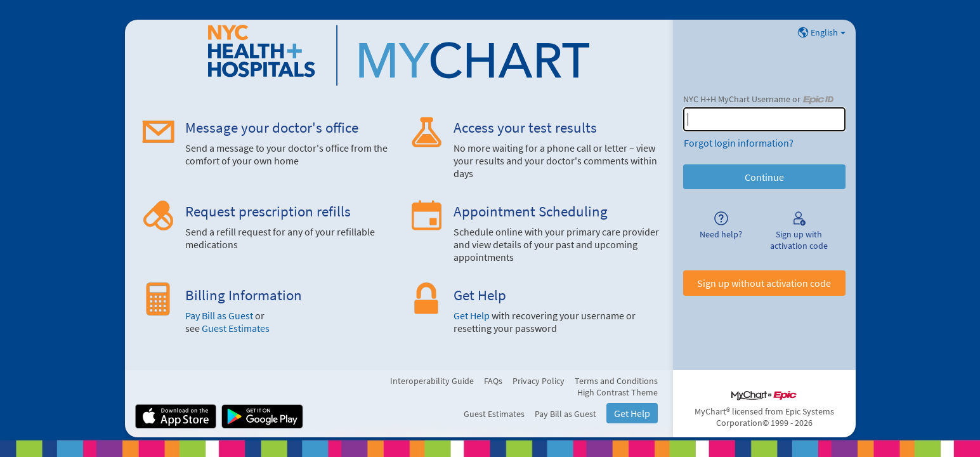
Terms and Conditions (616, 381)
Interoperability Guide (432, 381)
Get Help (472, 315)
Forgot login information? (739, 143)
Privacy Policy (539, 381)
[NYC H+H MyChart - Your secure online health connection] (398, 55)
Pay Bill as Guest (219, 315)
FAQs (493, 381)
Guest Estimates (236, 328)
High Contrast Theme (617, 392)
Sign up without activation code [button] (764, 283)
